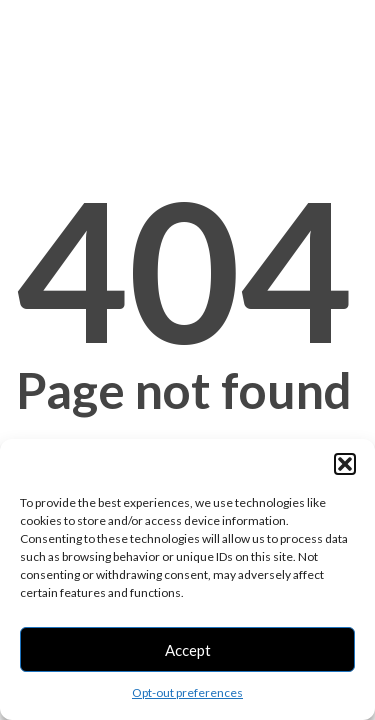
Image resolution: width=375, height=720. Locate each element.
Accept (188, 650)
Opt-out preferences (187, 692)
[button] (345, 464)
